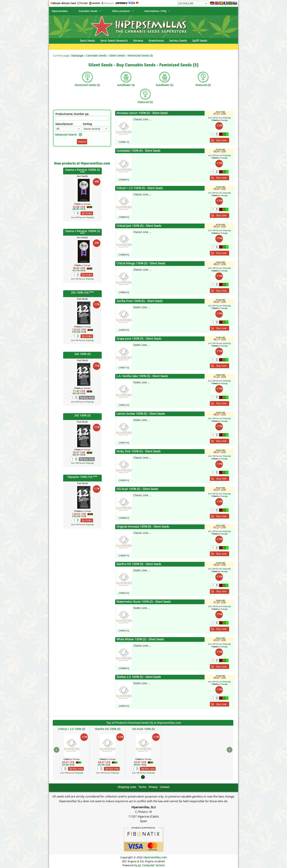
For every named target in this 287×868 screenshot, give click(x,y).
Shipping (89, 217)
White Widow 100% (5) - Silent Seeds (140, 639)
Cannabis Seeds (88, 11)
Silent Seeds (117, 56)
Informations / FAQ (155, 11)
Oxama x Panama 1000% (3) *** (82, 232)
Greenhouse (156, 41)
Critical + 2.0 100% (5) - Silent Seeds (140, 188)
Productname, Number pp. (72, 114)
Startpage (77, 56)
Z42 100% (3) (82, 415)
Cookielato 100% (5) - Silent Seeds (138, 151)
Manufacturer (64, 124)
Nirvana (138, 41)
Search (82, 142)
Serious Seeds (178, 41)
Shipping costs (127, 787)
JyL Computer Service (151, 865)
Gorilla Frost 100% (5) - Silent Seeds (140, 301)
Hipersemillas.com (155, 857)
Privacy (153, 787)
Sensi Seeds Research (114, 41)
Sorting (87, 124)
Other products (121, 11)
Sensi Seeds (87, 41)
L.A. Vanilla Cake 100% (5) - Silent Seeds (142, 376)
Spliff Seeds (200, 41)
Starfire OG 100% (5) (108, 729)
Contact (165, 787)
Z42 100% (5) (82, 354)
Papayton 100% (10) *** (82, 477)
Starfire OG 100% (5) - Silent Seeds (139, 564)
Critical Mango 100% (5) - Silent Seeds (141, 263)
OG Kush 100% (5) (143, 729)
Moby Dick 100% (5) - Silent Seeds (138, 451)
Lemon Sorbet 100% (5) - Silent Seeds (141, 414)
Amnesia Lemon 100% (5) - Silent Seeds (142, 113)
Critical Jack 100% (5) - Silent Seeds (139, 226)
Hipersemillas (60, 11)
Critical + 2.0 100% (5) (72, 729)
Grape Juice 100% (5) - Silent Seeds (139, 339)
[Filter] (82, 118)
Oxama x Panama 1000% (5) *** (82, 171)
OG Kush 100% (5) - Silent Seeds (137, 489)
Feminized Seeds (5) (140, 56)
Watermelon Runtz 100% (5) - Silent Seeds (144, 602)
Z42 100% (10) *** (82, 292)
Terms (142, 787)
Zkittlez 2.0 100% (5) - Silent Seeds (139, 677)
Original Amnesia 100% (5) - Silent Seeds (143, 527)
